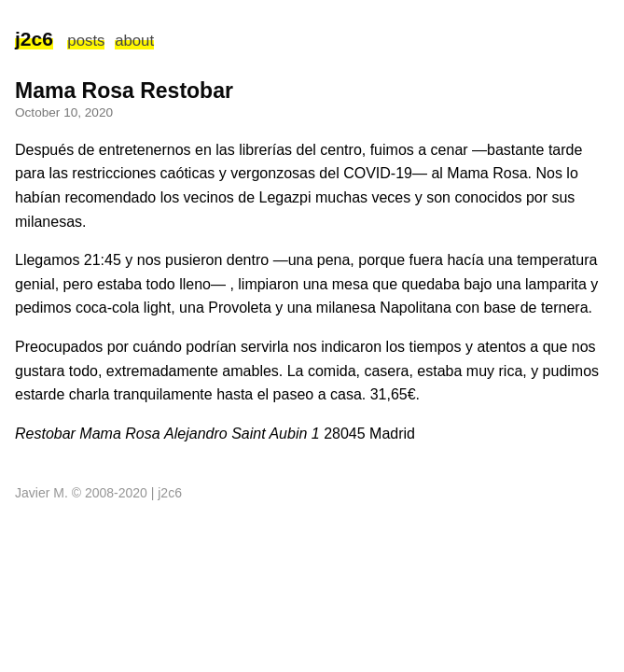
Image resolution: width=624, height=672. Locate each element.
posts (86, 41)
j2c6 (34, 39)
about (134, 41)
